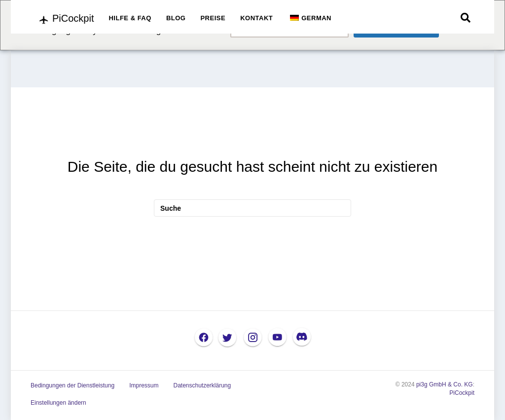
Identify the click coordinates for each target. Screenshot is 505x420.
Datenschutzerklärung (202, 385)
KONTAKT (256, 18)
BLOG (176, 18)
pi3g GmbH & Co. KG (445, 384)
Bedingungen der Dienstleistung (72, 385)
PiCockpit (462, 393)
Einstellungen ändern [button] (58, 403)
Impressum (144, 385)
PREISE (213, 18)
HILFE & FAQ (130, 18)
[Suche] (466, 18)
